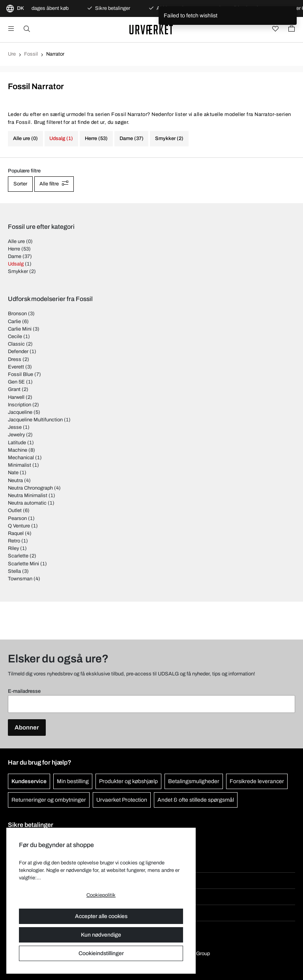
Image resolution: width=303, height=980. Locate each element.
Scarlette (18, 556)
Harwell (16, 397)
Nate (13, 473)
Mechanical (21, 458)
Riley (13, 548)
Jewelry (16, 435)
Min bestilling (73, 781)
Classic (16, 344)
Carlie (14, 322)
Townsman (20, 579)
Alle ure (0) (25, 138)
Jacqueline (20, 412)
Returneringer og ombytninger (49, 800)
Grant (14, 389)
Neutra (15, 481)
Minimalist (20, 465)
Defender (18, 352)
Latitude (17, 443)
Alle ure (16, 241)
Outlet (15, 511)
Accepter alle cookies (101, 916)
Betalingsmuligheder (194, 781)
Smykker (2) (169, 138)
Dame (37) (132, 138)
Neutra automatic (27, 503)
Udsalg (16, 264)
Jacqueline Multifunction (35, 420)
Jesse (15, 427)
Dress (15, 359)
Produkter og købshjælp (128, 781)
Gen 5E (16, 382)
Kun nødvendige (101, 935)
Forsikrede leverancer (257, 781)
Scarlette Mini (23, 564)
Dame (15, 256)
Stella (14, 571)
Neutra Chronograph (30, 488)
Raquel (16, 533)
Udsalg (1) (61, 138)
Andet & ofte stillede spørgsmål (196, 800)
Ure (12, 54)
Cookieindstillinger (101, 953)
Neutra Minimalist (28, 496)
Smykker (18, 271)
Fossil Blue (21, 374)
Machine (18, 450)
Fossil (31, 54)
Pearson (17, 518)
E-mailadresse (24, 691)
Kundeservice (29, 781)
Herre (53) (96, 138)
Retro (14, 541)
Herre (14, 249)
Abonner (27, 728)
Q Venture (19, 526)
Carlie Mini (20, 329)
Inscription (20, 405)
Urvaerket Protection (122, 800)
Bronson (17, 314)
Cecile (15, 337)
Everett (16, 367)
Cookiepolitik (101, 895)
